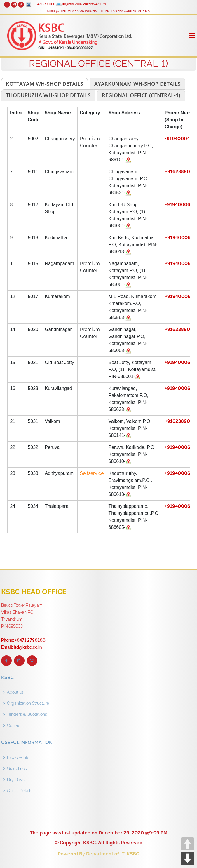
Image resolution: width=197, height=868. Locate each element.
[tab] (45, 84)
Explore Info (18, 757)
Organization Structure (28, 703)
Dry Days (16, 780)
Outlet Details (20, 791)
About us (15, 692)
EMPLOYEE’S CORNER (121, 11)
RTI (101, 11)
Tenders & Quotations (27, 714)
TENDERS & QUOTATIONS (79, 11)
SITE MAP (145, 11)
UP (188, 844)
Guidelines (17, 769)
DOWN (188, 859)
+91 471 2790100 (44, 4)
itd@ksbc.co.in (72, 4)
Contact (14, 725)
